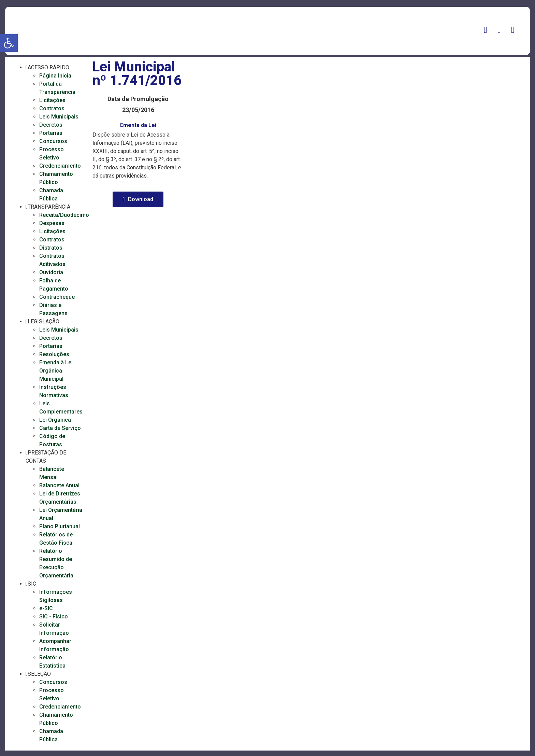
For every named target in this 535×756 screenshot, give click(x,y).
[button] (9, 43)
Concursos (53, 141)
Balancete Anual (59, 485)
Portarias (51, 133)
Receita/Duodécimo (64, 215)
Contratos (52, 108)
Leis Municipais (59, 117)
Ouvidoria (51, 272)
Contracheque (57, 297)
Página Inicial (56, 76)
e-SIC (46, 608)
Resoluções (54, 354)
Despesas (52, 223)
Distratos (51, 248)
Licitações (52, 100)
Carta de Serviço (60, 428)
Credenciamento (60, 166)
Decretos (51, 125)
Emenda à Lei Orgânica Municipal (56, 371)
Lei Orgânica (55, 420)
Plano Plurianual (60, 526)
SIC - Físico (54, 617)
